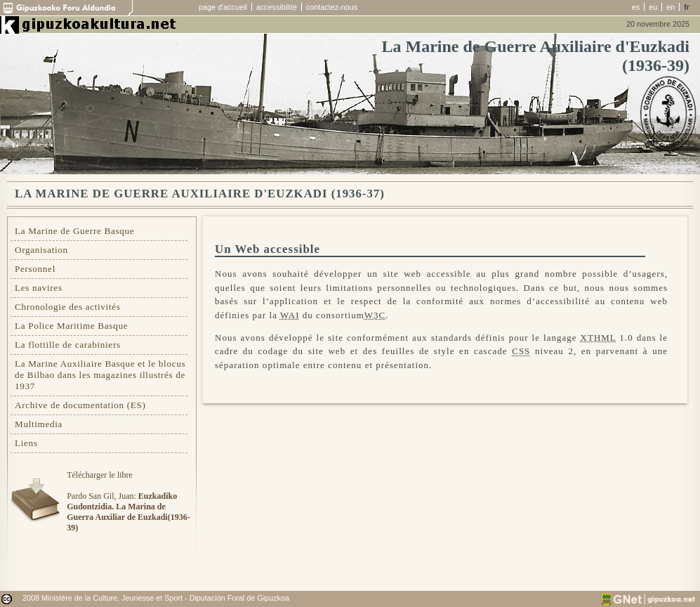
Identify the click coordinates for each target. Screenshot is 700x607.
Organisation (41, 250)
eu (653, 7)
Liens (26, 443)
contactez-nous (332, 7)
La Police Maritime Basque (71, 326)
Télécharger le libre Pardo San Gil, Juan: (128, 501)
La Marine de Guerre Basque (74, 231)
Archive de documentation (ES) (80, 405)
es (636, 7)
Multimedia (39, 424)
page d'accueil (223, 7)
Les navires (39, 288)
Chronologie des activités (68, 307)
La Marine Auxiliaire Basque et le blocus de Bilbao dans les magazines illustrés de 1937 (100, 375)
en (671, 7)
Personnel (35, 269)
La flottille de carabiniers (68, 345)
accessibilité (277, 7)
